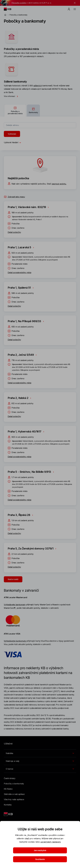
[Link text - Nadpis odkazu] (9, 814)
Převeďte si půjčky (19, 3)
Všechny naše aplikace (14, 799)
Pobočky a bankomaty (14, 784)
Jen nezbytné (40, 850)
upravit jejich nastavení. (51, 842)
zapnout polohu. (59, 184)
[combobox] (40, 125)
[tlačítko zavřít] (74, 3)
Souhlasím (40, 859)
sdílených (38, 86)
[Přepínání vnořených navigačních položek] (40, 753)
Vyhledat (12, 134)
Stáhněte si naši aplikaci (14, 794)
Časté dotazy (10, 778)
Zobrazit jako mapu (14, 197)
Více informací (12, 96)
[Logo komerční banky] (9, 9)
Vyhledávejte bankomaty (15, 605)
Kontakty (8, 805)
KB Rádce (8, 789)
